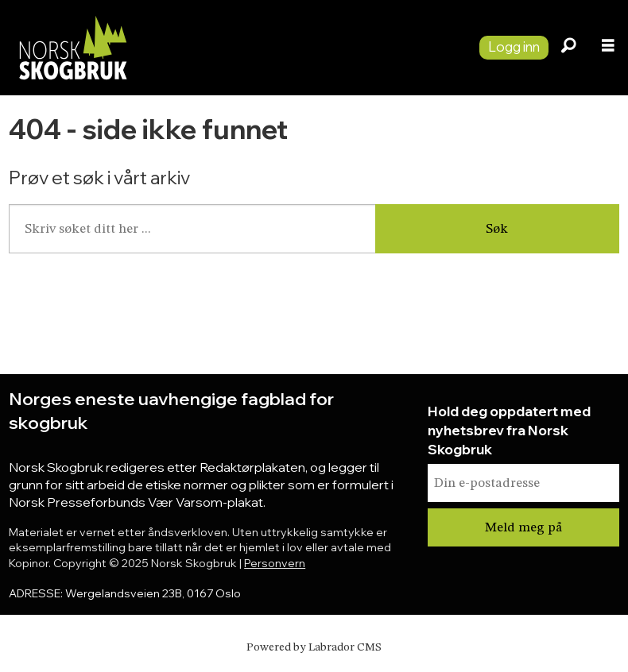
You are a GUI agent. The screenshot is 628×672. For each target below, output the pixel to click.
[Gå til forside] (233, 47)
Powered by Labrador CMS (314, 647)
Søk (497, 229)
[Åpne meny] (608, 48)
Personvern (275, 563)
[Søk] (568, 48)
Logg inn (514, 46)
